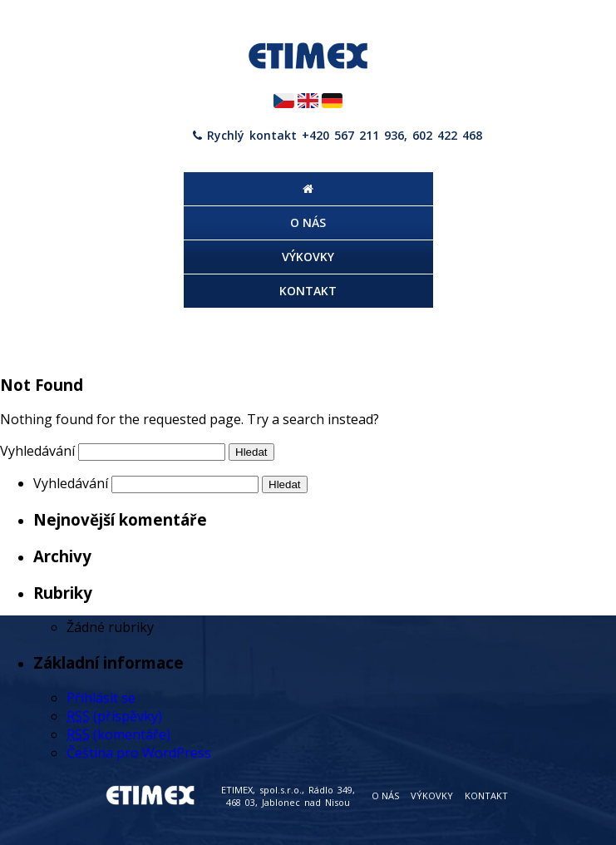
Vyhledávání (37, 451)
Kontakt (486, 796)
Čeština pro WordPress (139, 753)
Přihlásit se (101, 698)
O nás (385, 796)
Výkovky (432, 796)
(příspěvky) (114, 716)
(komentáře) (118, 734)
